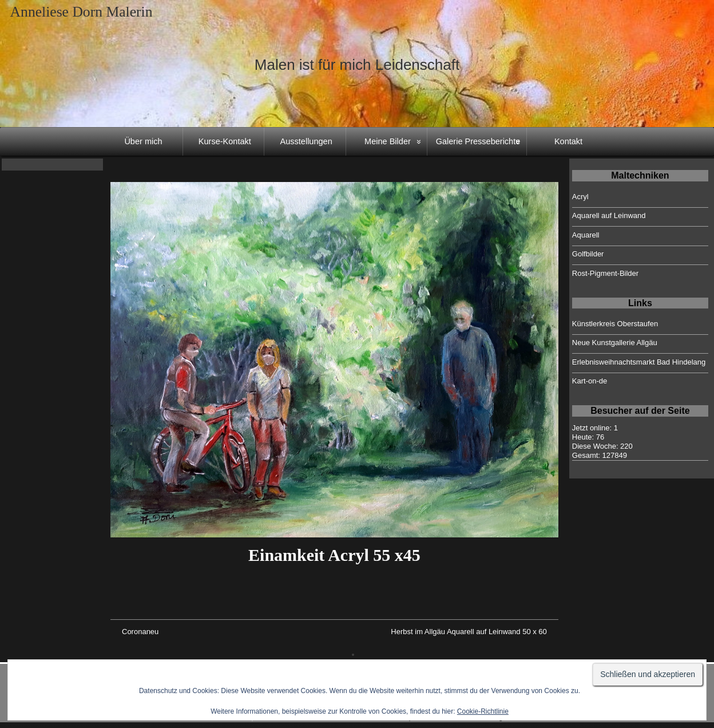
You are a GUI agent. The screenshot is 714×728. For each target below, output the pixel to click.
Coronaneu (140, 632)
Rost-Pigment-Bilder (605, 273)
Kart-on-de (590, 381)
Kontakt (568, 141)
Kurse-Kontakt (225, 141)
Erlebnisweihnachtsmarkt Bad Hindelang (639, 362)
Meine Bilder (388, 141)
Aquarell (586, 235)
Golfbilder (588, 254)
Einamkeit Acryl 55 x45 (334, 555)
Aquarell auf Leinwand (609, 215)
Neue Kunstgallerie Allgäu (615, 343)
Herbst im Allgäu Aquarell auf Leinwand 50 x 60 (469, 632)
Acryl (580, 197)
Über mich (143, 141)
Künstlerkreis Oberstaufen (615, 324)
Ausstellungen (306, 141)
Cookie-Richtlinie (483, 711)
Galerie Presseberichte (478, 141)
